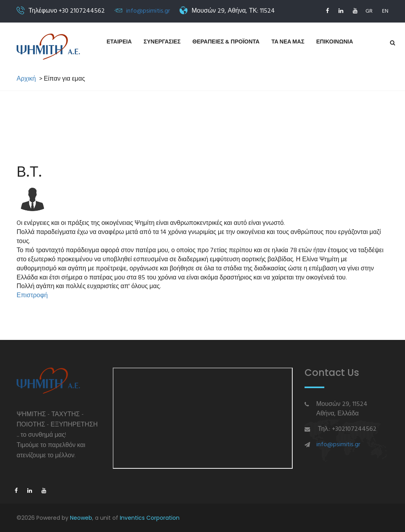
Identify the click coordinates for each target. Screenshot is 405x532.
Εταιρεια (119, 42)
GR (369, 11)
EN (385, 11)
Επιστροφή (32, 296)
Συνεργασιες (162, 42)
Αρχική (26, 79)
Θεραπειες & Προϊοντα (226, 42)
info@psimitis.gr (148, 11)
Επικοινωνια (335, 42)
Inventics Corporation (150, 518)
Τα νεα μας (288, 42)
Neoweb (81, 518)
